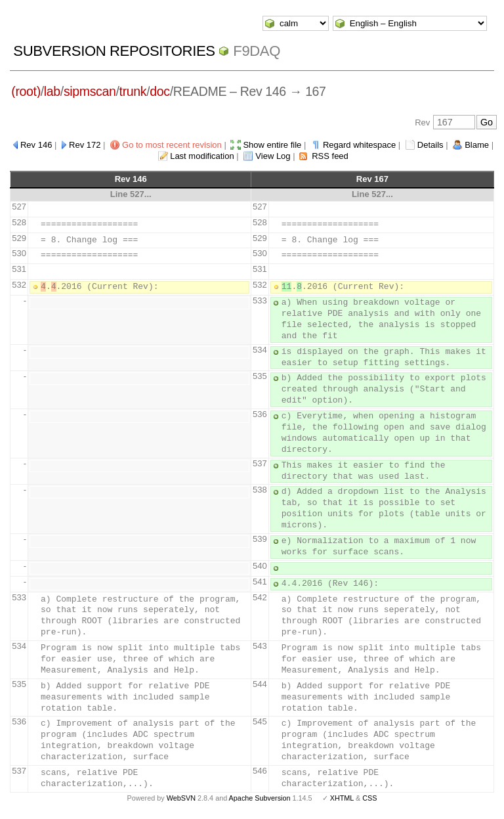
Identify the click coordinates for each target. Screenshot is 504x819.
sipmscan (90, 91)
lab (52, 91)
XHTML (342, 798)
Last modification (202, 156)
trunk (133, 91)
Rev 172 (85, 145)
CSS (369, 798)
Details (430, 145)
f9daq (257, 51)
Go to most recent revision (172, 145)
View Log (273, 156)
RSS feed (330, 156)
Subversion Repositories (114, 51)
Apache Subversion (260, 798)
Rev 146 (36, 145)
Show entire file (272, 145)
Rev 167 (372, 179)
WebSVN (181, 798)
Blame (477, 145)
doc (159, 91)
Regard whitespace (359, 145)
